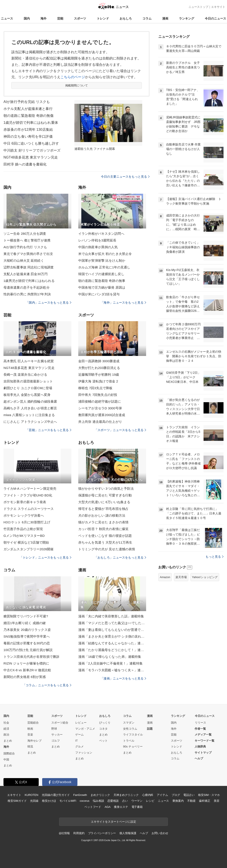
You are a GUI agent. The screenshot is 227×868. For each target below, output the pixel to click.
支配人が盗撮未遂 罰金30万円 (26, 274)
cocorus (84, 801)
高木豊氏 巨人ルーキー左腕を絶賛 (29, 361)
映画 (30, 729)
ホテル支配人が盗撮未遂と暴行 (28, 109)
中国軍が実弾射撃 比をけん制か (102, 260)
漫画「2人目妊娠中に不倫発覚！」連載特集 (110, 663)
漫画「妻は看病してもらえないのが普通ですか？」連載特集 (112, 630)
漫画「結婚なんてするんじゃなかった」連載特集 (112, 643)
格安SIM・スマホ (209, 795)
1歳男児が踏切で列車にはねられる (29, 281)
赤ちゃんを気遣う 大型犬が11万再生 (105, 542)
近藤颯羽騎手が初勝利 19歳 (99, 374)
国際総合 (9, 753)
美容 (217, 801)
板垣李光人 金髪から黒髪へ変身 (27, 395)
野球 (54, 729)
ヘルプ (199, 758)
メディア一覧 (203, 735)
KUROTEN (31, 795)
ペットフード (93, 807)
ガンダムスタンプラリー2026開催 (28, 549)
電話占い (189, 795)
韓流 (30, 746)
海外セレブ (34, 741)
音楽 (30, 735)
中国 (6, 760)
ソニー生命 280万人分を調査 (25, 234)
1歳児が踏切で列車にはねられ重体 (31, 123)
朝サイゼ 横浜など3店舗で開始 (26, 542)
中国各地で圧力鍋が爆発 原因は (102, 287)
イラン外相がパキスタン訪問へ (101, 234)
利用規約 (79, 833)
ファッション (84, 753)
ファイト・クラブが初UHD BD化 (28, 495)
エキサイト (218, 7)
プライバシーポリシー (102, 833)
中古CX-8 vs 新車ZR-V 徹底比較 (27, 670)
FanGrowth (80, 795)
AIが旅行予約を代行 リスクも (25, 247)
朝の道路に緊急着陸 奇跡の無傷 (28, 116)
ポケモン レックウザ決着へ (24, 515)
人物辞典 (200, 746)
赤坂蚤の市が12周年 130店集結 (28, 130)
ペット (103, 741)
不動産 (191, 801)
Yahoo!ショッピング (205, 577)
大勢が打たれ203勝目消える (99, 368)
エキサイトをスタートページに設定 (113, 822)
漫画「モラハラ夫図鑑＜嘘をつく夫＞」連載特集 (112, 670)
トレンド (103, 18)
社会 (6, 723)
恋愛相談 (113, 801)
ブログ (176, 795)
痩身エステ (121, 807)
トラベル (129, 741)
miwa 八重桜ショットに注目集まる (29, 415)
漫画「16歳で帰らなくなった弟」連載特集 (110, 657)
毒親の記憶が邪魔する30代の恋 (27, 643)
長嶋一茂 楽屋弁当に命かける (25, 374)
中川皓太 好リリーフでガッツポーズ (32, 150)
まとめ (8, 741)
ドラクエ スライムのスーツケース (29, 509)
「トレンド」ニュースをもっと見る (45, 557)
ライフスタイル (133, 735)
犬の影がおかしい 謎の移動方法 (102, 515)
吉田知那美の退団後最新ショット (28, 381)
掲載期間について (77, 85)
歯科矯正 (204, 801)
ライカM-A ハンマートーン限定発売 (30, 489)
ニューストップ (198, 7)
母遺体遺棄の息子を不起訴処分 (27, 287)
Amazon (165, 577)
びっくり (105, 723)
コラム (147, 18)
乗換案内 (178, 801)
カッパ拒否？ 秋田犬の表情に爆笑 (103, 529)
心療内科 (148, 795)
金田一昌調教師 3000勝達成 (99, 361)
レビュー (81, 723)
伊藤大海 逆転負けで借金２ (98, 381)
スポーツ (80, 18)
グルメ (79, 746)
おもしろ (126, 18)
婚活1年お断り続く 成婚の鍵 (25, 623)
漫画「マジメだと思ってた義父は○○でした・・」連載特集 (112, 623)
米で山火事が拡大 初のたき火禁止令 (105, 254)
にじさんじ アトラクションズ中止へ (30, 422)
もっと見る (214, 557)
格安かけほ (49, 801)
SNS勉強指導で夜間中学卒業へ (27, 636)
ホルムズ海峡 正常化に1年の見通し (104, 267)
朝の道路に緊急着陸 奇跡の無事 (102, 281)
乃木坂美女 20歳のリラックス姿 (27, 630)
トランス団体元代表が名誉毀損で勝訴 (31, 657)
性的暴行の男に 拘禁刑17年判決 (27, 294)
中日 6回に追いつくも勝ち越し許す (31, 143)
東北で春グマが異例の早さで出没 (28, 254)
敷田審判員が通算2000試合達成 (102, 415)
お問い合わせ (160, 833)
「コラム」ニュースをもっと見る (47, 685)
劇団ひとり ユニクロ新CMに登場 (28, 388)
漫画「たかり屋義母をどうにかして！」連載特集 (112, 650)
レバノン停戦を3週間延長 (97, 240)
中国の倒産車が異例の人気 (98, 247)
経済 (6, 729)
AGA (108, 807)
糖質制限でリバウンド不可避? (26, 616)
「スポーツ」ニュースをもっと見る (120, 430)
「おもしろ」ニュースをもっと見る (120, 557)
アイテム (162, 795)
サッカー (57, 735)
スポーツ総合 (60, 723)
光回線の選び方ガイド (56, 795)
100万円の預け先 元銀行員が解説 (28, 650)
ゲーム (79, 735)
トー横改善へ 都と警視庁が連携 (27, 240)
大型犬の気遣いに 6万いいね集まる (104, 502)
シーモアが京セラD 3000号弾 (100, 408)
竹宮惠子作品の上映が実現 (23, 529)
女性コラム (130, 729)
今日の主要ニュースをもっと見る (125, 177)
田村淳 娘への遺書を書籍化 (25, 164)
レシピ (150, 801)
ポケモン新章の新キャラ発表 (25, 502)
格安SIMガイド (17, 801)
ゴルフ (56, 741)
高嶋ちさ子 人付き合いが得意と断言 (30, 408)
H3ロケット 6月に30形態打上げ (27, 522)
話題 (150, 729)
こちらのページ (73, 77)
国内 (27, 18)
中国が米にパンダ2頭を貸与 (99, 294)
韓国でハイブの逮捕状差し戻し (101, 274)
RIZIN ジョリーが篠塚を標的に (26, 663)
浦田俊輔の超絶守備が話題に (100, 401)
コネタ (103, 729)
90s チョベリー (133, 746)
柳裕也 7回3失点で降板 (95, 388)
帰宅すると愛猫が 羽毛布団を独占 (103, 509)
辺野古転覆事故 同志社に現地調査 (29, 267)
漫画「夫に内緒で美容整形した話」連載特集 (111, 616)
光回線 (34, 801)
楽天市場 (181, 577)
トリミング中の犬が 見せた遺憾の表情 (107, 549)
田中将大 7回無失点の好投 (98, 395)
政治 (6, 735)
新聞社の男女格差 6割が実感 (25, 677)
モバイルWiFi (68, 801)
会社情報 (64, 833)
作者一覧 (200, 729)
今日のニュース (215, 18)
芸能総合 (33, 723)
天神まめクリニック (126, 795)
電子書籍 (137, 807)
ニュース (7, 18)
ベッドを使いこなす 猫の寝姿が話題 (105, 536)
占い (125, 801)
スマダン (129, 723)
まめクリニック (100, 795)
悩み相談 (98, 801)
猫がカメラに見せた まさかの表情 (103, 522)
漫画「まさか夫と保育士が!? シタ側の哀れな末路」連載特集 (112, 636)
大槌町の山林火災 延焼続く (24, 260)
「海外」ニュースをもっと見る (123, 303)
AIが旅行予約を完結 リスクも (27, 102)
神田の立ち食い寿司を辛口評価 (28, 136)
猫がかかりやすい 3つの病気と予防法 (106, 489)
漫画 (165, 18)
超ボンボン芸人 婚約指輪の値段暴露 (30, 401)
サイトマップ (203, 753)
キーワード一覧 (204, 741)
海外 (43, 18)
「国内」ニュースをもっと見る (48, 303)
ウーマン (137, 801)
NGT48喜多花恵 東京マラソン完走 (31, 157)
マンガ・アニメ (85, 729)
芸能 (60, 18)
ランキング (187, 18)
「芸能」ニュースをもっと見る (48, 430)
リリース (200, 723)
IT (77, 741)
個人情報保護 (128, 833)
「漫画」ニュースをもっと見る (123, 678)
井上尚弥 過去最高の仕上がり (100, 422)
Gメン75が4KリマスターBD (24, 536)
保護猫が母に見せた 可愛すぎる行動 (105, 495)
